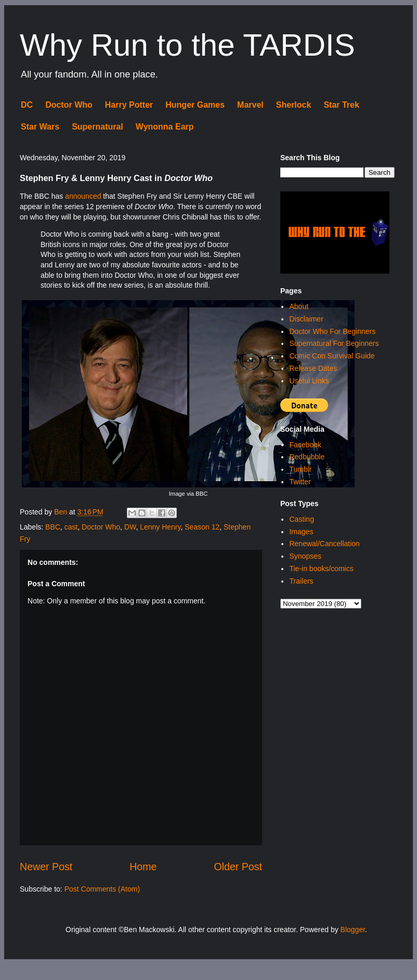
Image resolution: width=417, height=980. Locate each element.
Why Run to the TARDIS (187, 45)
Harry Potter (129, 105)
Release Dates (313, 368)
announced (83, 196)
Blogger (353, 930)
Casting (301, 519)
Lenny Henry (160, 527)
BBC (53, 527)
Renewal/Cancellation (324, 544)
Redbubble (307, 457)
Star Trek (341, 105)
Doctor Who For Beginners (332, 331)
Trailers (301, 581)
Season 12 (202, 527)
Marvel (250, 105)
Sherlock (294, 105)
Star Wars (40, 127)
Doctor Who (69, 105)
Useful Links (309, 381)
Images (301, 532)
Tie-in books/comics (321, 569)
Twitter (300, 482)
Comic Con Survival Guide (332, 356)
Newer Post (46, 867)
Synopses (305, 556)
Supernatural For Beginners (334, 343)
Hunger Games (195, 105)
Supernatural (97, 127)
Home (143, 867)
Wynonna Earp (165, 127)
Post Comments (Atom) (102, 889)
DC (27, 105)
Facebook (305, 445)
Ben (62, 512)
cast (71, 527)
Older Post (238, 867)
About (299, 306)
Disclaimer (306, 319)
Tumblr (300, 469)
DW (130, 527)
